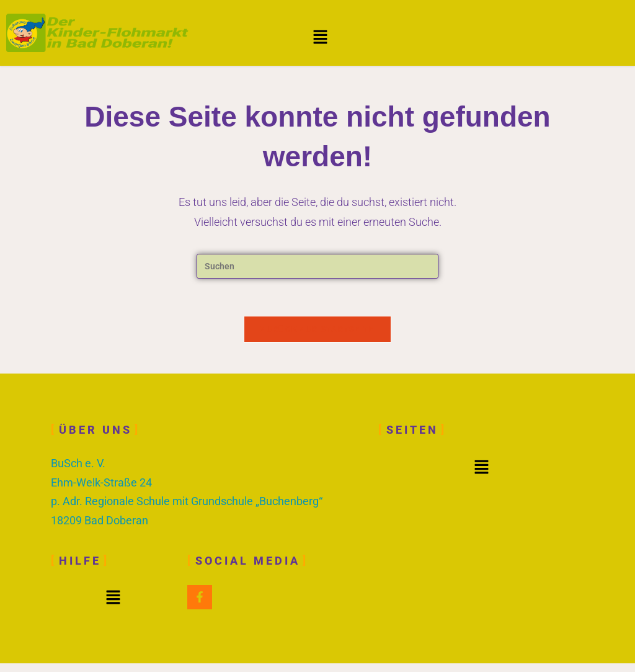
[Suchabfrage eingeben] (317, 266)
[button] (321, 38)
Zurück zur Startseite (317, 329)
